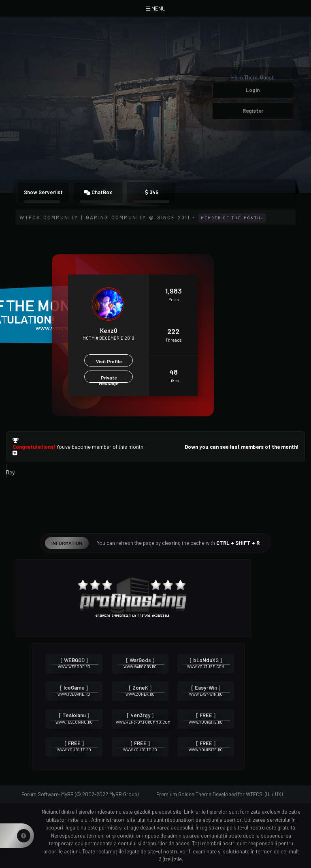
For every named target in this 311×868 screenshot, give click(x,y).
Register (253, 111)
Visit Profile (109, 361)
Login (253, 90)
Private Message (109, 379)
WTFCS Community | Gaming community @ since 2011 (105, 217)
